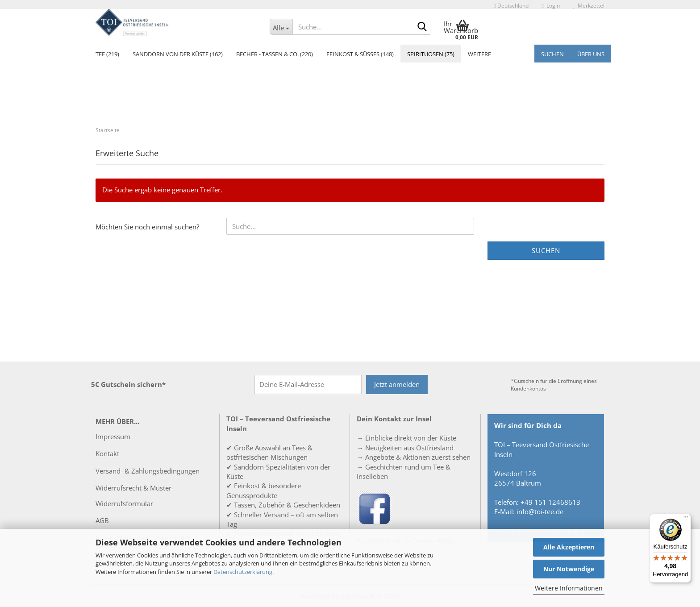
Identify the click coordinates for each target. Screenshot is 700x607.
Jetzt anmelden (397, 384)
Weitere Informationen (569, 588)
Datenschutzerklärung (243, 572)
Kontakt (107, 453)
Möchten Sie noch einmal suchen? (147, 227)
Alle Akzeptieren (569, 547)
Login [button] (551, 5)
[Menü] (686, 519)
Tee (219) (107, 54)
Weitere (479, 54)
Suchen (552, 54)
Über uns (591, 54)
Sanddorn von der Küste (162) (178, 54)
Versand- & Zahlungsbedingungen (148, 471)
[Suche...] (281, 27)
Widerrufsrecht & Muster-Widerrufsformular (135, 496)
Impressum (113, 437)
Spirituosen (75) (431, 54)
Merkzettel (589, 5)
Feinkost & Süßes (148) (360, 54)
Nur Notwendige (569, 569)
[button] (511, 4)
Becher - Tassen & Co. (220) (275, 54)
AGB (102, 520)
